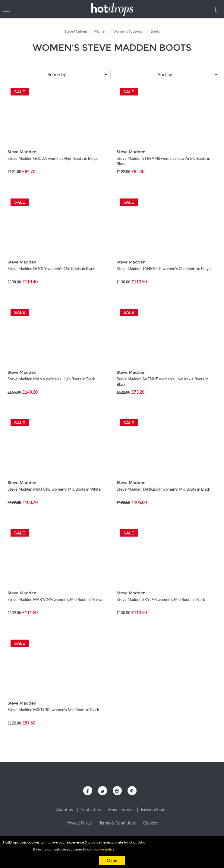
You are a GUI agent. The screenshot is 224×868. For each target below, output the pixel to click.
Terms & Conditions (117, 823)
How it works (121, 810)
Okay (112, 860)
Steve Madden (22, 152)
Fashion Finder (154, 810)
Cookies (150, 823)
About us (65, 810)
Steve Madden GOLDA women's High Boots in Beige (53, 158)
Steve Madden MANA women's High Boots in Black (51, 379)
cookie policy (104, 849)
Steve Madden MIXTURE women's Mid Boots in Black (53, 710)
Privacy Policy (79, 823)
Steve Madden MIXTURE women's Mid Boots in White (54, 489)
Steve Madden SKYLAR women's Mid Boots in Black (161, 599)
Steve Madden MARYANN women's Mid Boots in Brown (55, 599)
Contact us (91, 810)
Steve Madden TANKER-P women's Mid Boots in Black (163, 489)
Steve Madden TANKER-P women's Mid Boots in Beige (164, 269)
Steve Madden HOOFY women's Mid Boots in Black (51, 269)
